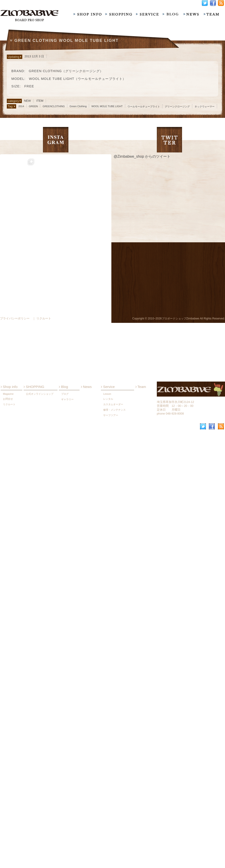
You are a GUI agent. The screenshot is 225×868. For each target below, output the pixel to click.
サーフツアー (111, 524)
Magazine (8, 503)
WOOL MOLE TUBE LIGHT (107, 106)
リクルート (9, 514)
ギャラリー (67, 509)
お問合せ (8, 508)
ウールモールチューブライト (144, 106)
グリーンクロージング (177, 106)
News (86, 496)
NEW (27, 101)
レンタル (108, 508)
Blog (63, 496)
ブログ (65, 503)
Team (141, 496)
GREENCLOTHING (54, 106)
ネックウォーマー (205, 106)
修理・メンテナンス (114, 519)
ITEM (40, 101)
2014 (21, 106)
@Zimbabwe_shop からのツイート (142, 156)
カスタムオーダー (113, 514)
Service (108, 496)
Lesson (107, 503)
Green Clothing (78, 106)
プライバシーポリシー (15, 318)
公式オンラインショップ (40, 503)
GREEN (33, 106)
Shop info (9, 496)
